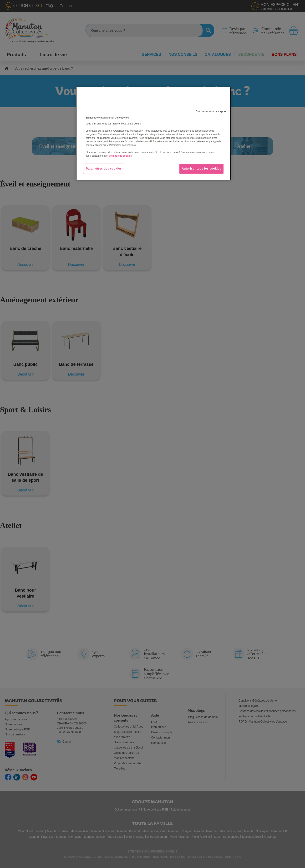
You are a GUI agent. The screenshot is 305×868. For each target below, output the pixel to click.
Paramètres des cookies (104, 169)
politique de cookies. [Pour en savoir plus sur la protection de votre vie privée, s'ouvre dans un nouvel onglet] (121, 156)
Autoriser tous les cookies (202, 169)
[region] (153, 134)
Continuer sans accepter (211, 111)
